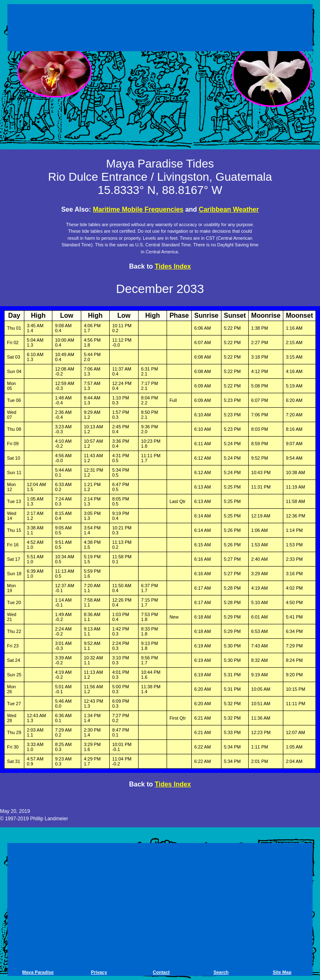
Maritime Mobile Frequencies (138, 209)
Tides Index (173, 266)
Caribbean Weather (229, 209)
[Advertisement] (160, 29)
